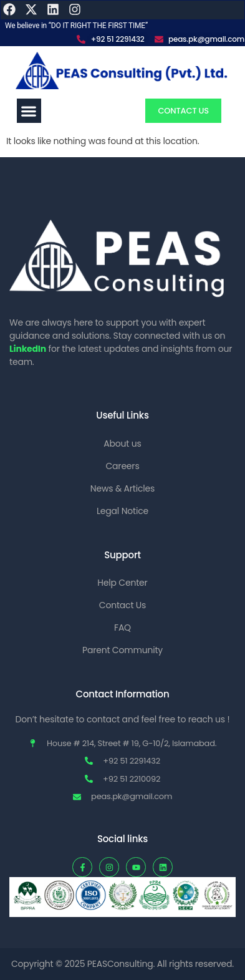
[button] (29, 111)
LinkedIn (28, 349)
